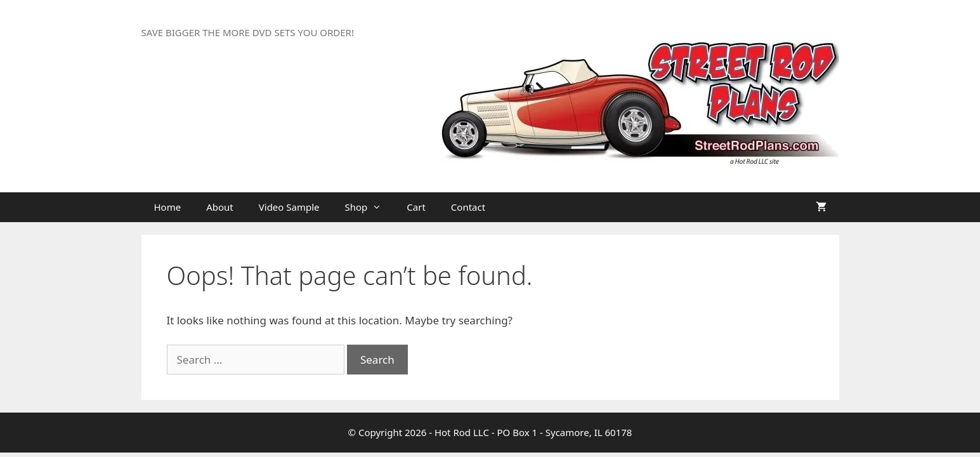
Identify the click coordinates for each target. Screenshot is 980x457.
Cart (416, 207)
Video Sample (289, 207)
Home (168, 207)
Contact (468, 207)
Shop (370, 207)
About (220, 207)
